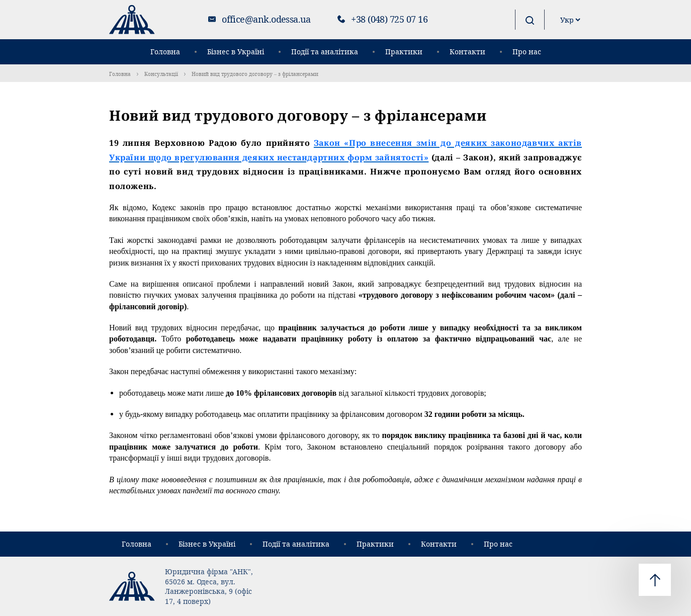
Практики (404, 52)
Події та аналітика (325, 52)
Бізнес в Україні (236, 52)
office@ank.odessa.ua (266, 19)
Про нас (527, 52)
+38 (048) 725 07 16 (389, 19)
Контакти (467, 52)
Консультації (161, 74)
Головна (165, 52)
